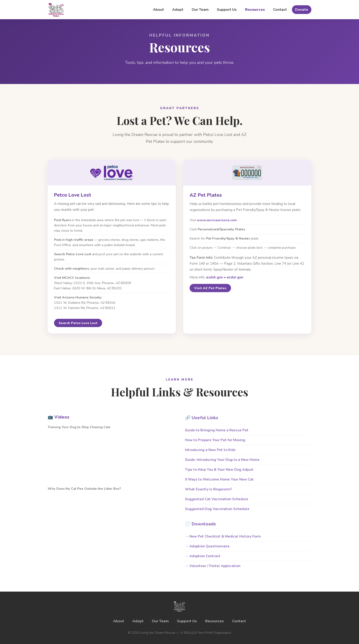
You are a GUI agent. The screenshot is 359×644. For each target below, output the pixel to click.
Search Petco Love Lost (78, 325)
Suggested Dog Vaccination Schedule (217, 513)
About (158, 10)
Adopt (178, 10)
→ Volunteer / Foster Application (213, 570)
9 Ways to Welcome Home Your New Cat (219, 484)
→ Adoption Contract (203, 560)
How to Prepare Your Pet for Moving (215, 444)
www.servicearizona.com (217, 222)
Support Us (227, 10)
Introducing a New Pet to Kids (210, 454)
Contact (280, 10)
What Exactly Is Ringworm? (208, 494)
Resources (255, 10)
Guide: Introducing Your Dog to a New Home (222, 464)
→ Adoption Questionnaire (207, 551)
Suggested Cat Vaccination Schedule (217, 503)
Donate (302, 10)
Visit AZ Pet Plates (210, 290)
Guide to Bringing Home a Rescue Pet (217, 435)
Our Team (200, 10)
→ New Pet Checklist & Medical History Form (223, 541)
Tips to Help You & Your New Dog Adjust (219, 474)
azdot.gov (215, 279)
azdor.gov (235, 279)
